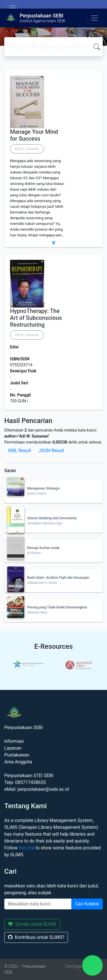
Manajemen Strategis (44, 488)
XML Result (20, 451)
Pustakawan (17, 755)
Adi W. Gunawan (27, 149)
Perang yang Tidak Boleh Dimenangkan (57, 607)
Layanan (13, 748)
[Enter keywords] (38, 904)
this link (27, 848)
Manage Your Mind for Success (34, 135)
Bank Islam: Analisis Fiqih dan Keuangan (58, 578)
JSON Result (51, 451)
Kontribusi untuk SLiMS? (36, 937)
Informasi (14, 741)
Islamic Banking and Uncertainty (52, 518)
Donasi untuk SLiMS (32, 924)
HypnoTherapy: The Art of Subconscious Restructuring (36, 318)
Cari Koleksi (87, 904)
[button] (53, 243)
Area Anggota (18, 762)
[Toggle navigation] (13, 8)
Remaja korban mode (43, 548)
